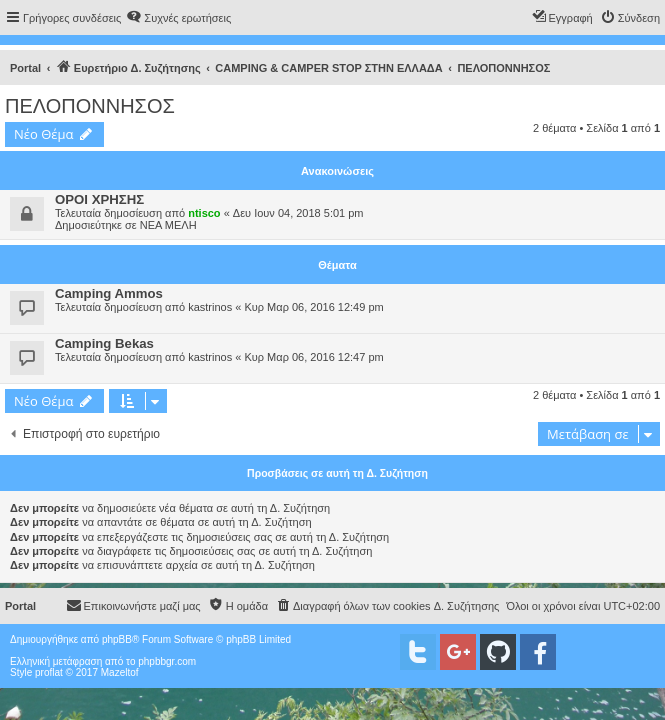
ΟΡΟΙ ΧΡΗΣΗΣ (99, 199)
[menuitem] (178, 18)
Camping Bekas (104, 343)
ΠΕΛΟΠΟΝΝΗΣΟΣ (90, 106)
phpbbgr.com (167, 661)
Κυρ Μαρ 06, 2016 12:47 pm (313, 357)
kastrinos (210, 307)
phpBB (117, 639)
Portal (25, 68)
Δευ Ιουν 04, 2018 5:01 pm (298, 213)
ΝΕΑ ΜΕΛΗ (168, 225)
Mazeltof (120, 672)
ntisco (204, 213)
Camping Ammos (109, 293)
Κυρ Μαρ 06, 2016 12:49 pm (313, 307)
